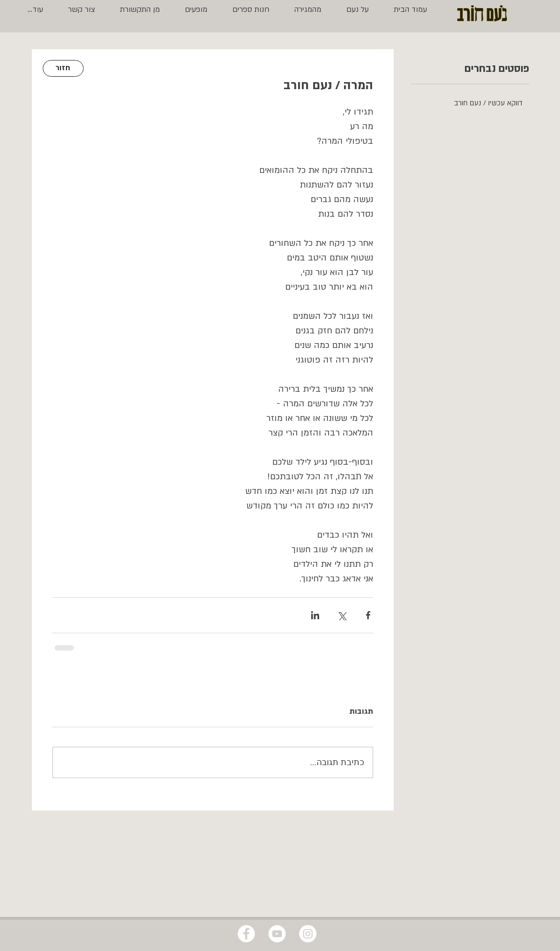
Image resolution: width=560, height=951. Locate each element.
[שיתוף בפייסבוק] (368, 615)
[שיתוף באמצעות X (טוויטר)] (342, 615)
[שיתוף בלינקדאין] (315, 615)
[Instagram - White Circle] (308, 934)
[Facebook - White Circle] (246, 934)
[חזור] (63, 68)
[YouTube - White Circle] (277, 934)
